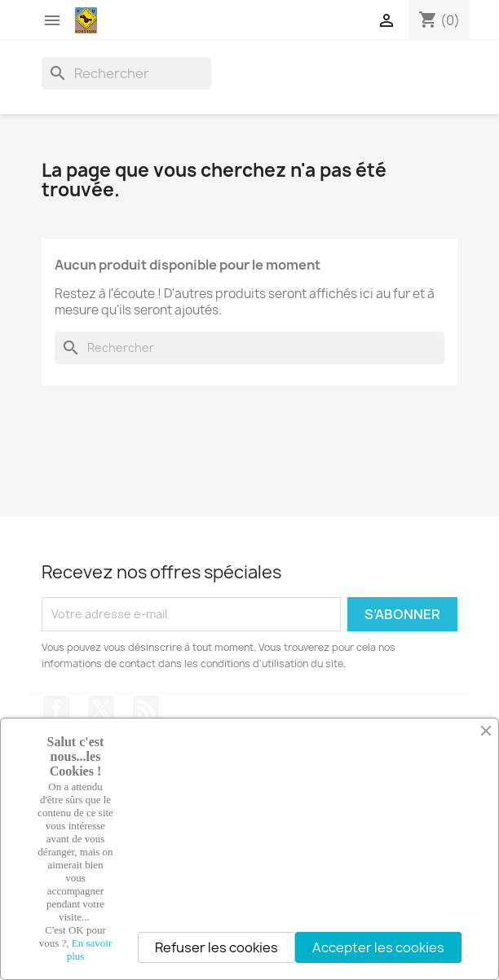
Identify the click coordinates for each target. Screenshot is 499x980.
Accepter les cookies (378, 947)
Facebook (56, 709)
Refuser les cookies (216, 947)
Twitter (101, 709)
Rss (146, 709)
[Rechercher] (126, 73)
